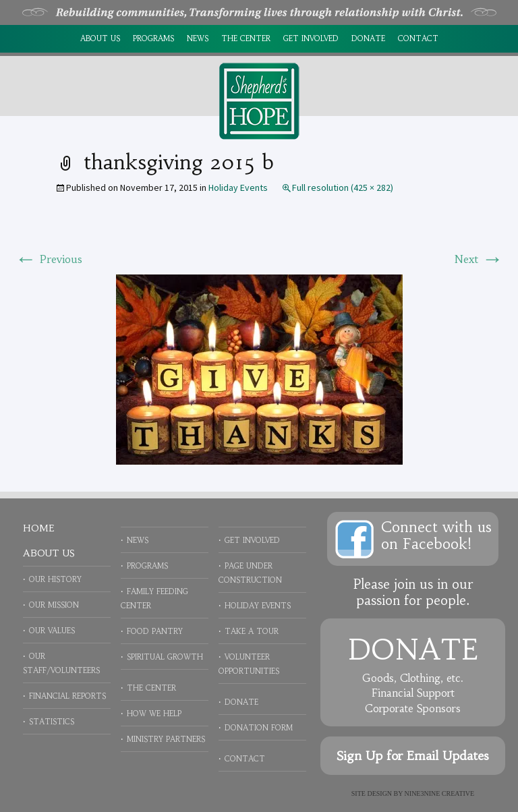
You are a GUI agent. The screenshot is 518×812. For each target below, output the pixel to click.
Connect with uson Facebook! (436, 535)
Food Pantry (155, 631)
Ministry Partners (166, 739)
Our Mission (54, 605)
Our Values (52, 631)
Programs (153, 38)
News (198, 38)
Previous (49, 259)
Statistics (52, 722)
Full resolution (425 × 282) (343, 187)
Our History (55, 579)
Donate (368, 38)
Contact (418, 38)
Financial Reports (67, 696)
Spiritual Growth (165, 657)
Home (38, 528)
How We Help (154, 714)
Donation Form (259, 728)
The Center (246, 38)
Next (479, 259)
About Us (100, 38)
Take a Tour (252, 631)
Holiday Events (238, 187)
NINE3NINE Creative (440, 793)
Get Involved (311, 38)
